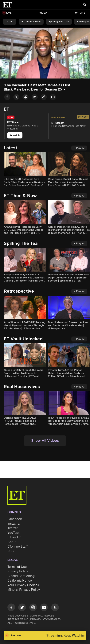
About (12, 542)
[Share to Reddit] (25, 98)
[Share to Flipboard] (35, 98)
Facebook (15, 519)
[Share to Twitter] (16, 98)
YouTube (14, 533)
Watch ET (81, 13)
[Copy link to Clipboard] (44, 98)
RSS (11, 551)
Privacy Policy (18, 571)
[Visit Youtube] (44, 608)
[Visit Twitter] (22, 608)
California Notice (20, 581)
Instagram (15, 524)
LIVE (9, 13)
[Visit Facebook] (11, 608)
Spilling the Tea (59, 22)
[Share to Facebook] (7, 98)
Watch (15, 136)
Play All (79, 148)
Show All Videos (45, 441)
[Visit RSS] (55, 608)
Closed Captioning (21, 576)
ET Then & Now (31, 22)
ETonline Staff (18, 547)
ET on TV (14, 537)
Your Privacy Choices (23, 585)
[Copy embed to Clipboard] (53, 98)
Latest (10, 22)
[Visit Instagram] (33, 608)
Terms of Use (17, 567)
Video (43, 13)
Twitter (13, 528)
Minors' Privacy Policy (24, 590)
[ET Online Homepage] (9, 5)
